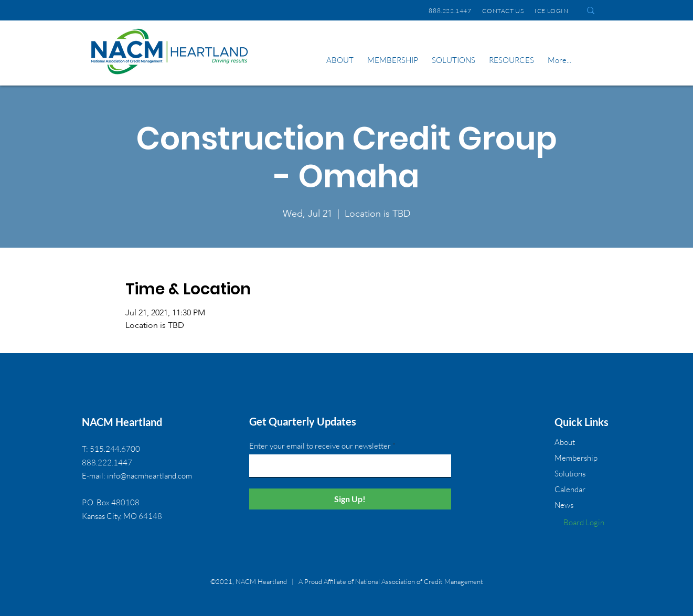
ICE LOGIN (553, 11)
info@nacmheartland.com (150, 476)
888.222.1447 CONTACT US (476, 11)
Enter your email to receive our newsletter (320, 446)
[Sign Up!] (350, 499)
